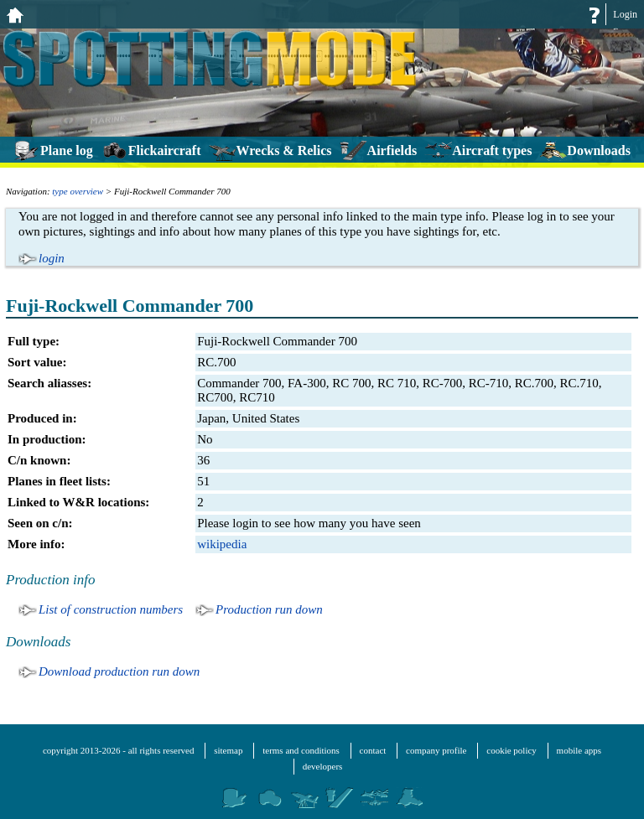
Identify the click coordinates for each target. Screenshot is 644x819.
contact (373, 750)
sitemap (228, 750)
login (52, 258)
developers (323, 766)
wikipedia (222, 544)
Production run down (269, 609)
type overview (78, 191)
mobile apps (579, 750)
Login (625, 14)
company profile (436, 750)
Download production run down (119, 671)
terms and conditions (301, 750)
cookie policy (512, 750)
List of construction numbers (111, 609)
